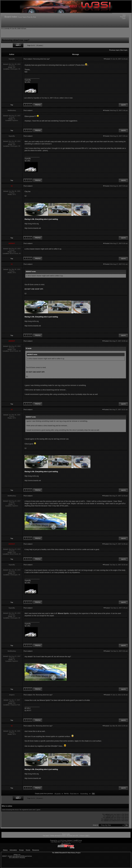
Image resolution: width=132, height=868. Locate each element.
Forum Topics (22, 17)
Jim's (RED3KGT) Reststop (17, 858)
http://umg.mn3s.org (32, 224)
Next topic (124, 50)
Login (124, 18)
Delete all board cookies (58, 836)
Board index (11, 17)
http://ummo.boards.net (33, 228)
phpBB (59, 840)
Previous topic (114, 50)
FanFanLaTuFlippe (76, 842)
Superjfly (36, 98)
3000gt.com (17, 855)
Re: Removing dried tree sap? (43, 695)
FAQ (124, 15)
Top (12, 105)
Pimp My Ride (31, 17)
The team (46, 836)
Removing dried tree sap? (41, 59)
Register (123, 17)
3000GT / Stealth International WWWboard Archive (17, 856)
